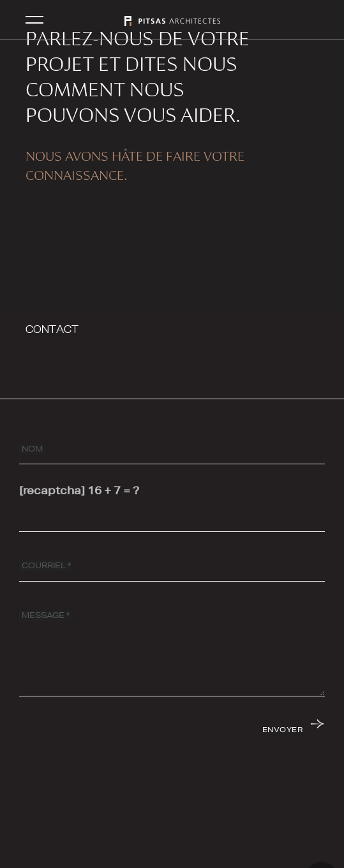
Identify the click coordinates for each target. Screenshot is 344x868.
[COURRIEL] (172, 566)
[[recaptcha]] (172, 517)
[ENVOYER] (292, 729)
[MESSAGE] (172, 649)
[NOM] (172, 449)
